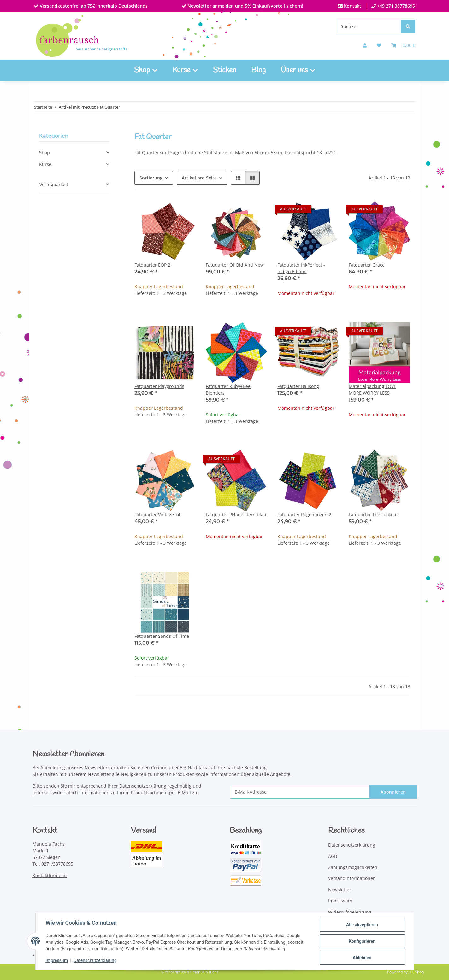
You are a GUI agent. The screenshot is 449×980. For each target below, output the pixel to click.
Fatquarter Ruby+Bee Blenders (228, 390)
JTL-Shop (416, 972)
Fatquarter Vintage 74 (157, 515)
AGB (333, 856)
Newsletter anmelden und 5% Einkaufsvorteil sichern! (245, 6)
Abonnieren (393, 792)
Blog (258, 70)
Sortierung (151, 178)
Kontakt (352, 6)
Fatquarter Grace (367, 265)
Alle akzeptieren (362, 925)
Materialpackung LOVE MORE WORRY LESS (372, 390)
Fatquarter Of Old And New (235, 265)
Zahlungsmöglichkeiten (353, 867)
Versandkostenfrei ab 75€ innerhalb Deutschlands (93, 6)
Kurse (45, 164)
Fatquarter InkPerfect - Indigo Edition (301, 268)
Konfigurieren (362, 941)
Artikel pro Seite (199, 178)
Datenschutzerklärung (95, 960)
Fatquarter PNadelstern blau (236, 515)
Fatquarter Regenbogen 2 (304, 515)
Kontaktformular (50, 875)
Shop (44, 153)
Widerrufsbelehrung (350, 912)
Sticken (224, 70)
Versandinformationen (352, 878)
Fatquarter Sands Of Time (162, 636)
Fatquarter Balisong (298, 386)
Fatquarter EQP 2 (152, 265)
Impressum (57, 960)
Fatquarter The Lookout (373, 515)
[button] (365, 45)
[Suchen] (368, 26)
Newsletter (340, 890)
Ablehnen (362, 958)
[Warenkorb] (403, 45)
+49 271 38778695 (395, 6)
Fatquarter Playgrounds (159, 386)
